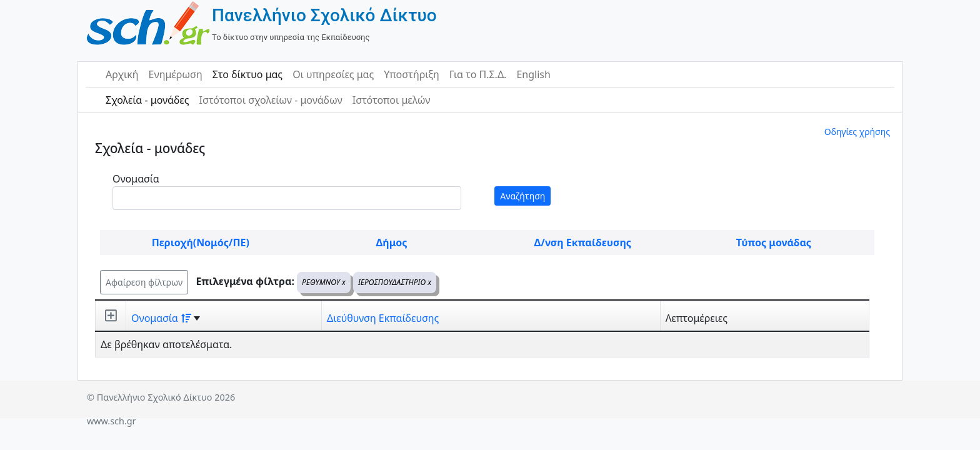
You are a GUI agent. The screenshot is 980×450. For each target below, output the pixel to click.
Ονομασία (136, 179)
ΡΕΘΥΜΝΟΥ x (324, 282)
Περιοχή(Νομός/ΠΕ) (201, 242)
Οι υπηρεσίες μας (333, 74)
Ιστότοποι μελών (392, 100)
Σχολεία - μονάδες (147, 100)
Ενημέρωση (176, 74)
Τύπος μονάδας (774, 242)
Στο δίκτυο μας (247, 74)
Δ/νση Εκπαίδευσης (583, 242)
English (533, 74)
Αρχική (122, 74)
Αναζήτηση (522, 196)
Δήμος (392, 242)
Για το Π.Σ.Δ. (478, 74)
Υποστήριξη (412, 74)
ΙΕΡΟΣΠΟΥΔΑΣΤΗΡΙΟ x (395, 282)
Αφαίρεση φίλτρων (144, 282)
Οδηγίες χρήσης (857, 132)
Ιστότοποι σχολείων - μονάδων (270, 100)
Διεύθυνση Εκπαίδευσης (383, 318)
